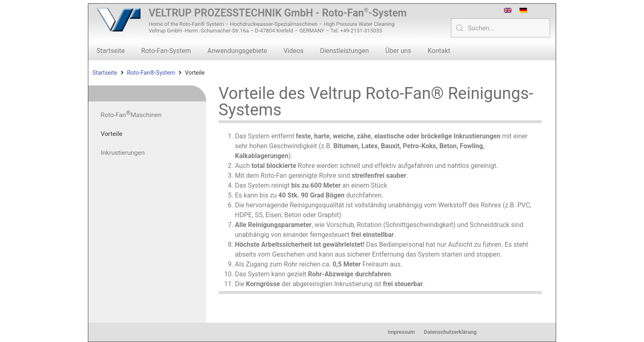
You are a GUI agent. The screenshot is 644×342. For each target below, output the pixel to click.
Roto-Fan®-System (151, 73)
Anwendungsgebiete (237, 51)
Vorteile (112, 134)
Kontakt (439, 51)
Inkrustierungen (123, 153)
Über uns (398, 51)
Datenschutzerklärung (450, 332)
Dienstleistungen (344, 51)
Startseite (111, 51)
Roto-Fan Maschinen (132, 114)
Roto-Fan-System (166, 51)
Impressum (401, 332)
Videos (293, 51)
